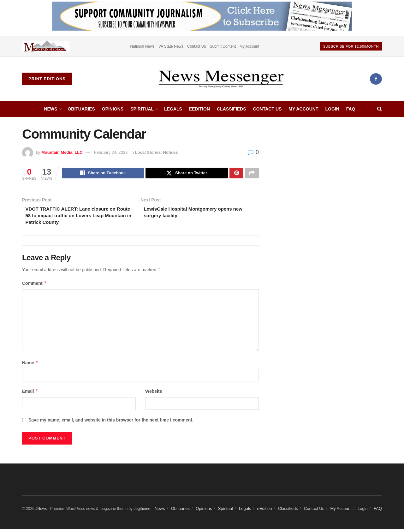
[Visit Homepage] (221, 79)
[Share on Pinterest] (236, 174)
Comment (34, 286)
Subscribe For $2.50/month (351, 46)
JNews (41, 511)
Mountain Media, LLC (62, 152)
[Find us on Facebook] (376, 79)
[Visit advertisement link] (46, 46)
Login (332, 109)
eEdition (199, 109)
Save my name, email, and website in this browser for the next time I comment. (111, 423)
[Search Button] (380, 109)
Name (30, 366)
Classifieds (232, 109)
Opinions (113, 109)
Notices (170, 152)
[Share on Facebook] (103, 174)
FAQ (351, 109)
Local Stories (148, 152)
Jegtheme (142, 511)
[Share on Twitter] (187, 174)
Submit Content (223, 46)
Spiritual (142, 109)
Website (154, 394)
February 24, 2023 (111, 152)
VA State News (171, 46)
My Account (249, 46)
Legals (173, 109)
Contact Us (196, 46)
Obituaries (81, 109)
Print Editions (47, 79)
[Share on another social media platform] (252, 174)
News (50, 109)
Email (30, 394)
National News (143, 46)
